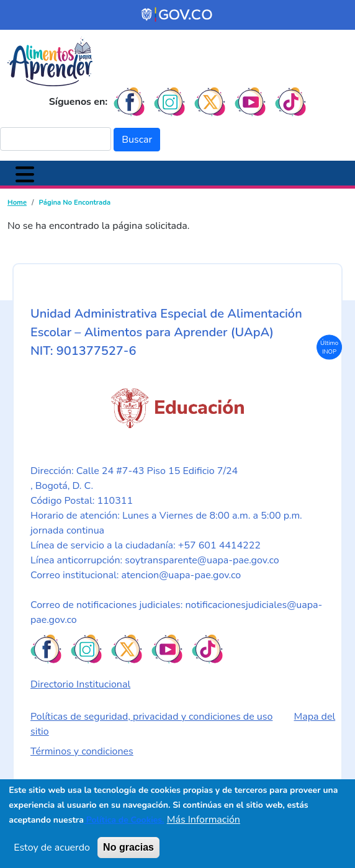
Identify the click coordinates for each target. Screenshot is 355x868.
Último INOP (329, 347)
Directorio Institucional (80, 684)
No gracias (128, 848)
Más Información (204, 820)
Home (17, 203)
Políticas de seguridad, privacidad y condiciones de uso (151, 717)
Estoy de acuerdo (52, 848)
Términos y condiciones (82, 751)
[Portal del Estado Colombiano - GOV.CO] (177, 15)
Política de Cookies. (124, 821)
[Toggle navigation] (25, 173)
